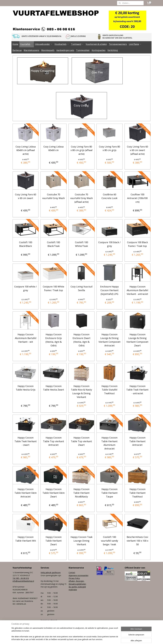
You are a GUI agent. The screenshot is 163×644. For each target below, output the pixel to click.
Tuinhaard (77, 44)
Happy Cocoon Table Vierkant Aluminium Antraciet (109, 443)
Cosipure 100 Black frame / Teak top (137, 244)
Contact (72, 572)
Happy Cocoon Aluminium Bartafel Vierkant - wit (26, 338)
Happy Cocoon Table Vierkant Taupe (109, 493)
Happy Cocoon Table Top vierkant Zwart (81, 441)
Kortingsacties (99, 50)
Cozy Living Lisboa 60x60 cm (53, 148)
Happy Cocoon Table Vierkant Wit (26, 539)
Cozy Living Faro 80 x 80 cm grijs (109, 148)
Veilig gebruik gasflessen (51, 572)
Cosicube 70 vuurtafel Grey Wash (53, 196)
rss (79, 639)
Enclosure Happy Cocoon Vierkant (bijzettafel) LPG (109, 290)
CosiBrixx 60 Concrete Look (109, 196)
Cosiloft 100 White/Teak (81, 244)
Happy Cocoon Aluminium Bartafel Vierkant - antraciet (137, 290)
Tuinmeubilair (83, 50)
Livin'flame (135, 44)
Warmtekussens (31, 50)
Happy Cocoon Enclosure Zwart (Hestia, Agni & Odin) (81, 340)
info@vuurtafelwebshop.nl (23, 581)
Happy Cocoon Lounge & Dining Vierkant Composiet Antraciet (110, 340)
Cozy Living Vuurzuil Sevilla (81, 288)
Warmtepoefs (48, 50)
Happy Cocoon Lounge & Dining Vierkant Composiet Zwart (137, 340)
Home (15, 44)
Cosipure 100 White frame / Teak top (53, 288)
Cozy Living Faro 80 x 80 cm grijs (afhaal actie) (81, 150)
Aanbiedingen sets (65, 50)
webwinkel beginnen (89, 639)
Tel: (14, 578)
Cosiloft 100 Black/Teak (53, 244)
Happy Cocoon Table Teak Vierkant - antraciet (137, 390)
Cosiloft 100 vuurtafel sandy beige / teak (110, 541)
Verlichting (113, 50)
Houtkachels (62, 44)
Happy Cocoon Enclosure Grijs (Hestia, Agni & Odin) (54, 340)
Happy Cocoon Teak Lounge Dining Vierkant (81, 541)
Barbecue (17, 50)
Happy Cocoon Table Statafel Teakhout (109, 390)
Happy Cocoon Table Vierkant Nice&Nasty (81, 493)
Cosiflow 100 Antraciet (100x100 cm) (137, 198)
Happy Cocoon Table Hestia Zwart (54, 388)
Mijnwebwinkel (111, 639)
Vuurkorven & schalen (96, 44)
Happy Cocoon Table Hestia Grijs (26, 388)
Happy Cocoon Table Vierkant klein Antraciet (26, 493)
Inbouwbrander (44, 44)
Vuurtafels (27, 44)
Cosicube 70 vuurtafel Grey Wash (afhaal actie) (81, 198)
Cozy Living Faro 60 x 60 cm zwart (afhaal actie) (137, 150)
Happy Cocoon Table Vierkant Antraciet (137, 441)
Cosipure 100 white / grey (26, 288)
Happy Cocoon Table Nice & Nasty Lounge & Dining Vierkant (81, 392)
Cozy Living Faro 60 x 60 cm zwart (26, 196)
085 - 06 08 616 (22, 578)
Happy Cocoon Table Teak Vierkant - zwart (26, 441)
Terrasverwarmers (118, 44)
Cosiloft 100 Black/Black (26, 244)
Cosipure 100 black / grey (109, 244)
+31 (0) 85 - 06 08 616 (50, 629)
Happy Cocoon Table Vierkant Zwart (54, 541)
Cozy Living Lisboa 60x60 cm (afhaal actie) (26, 150)
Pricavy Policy (74, 578)
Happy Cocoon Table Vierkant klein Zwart (54, 493)
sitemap (73, 639)
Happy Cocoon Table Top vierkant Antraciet (54, 441)
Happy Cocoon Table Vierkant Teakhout (137, 493)
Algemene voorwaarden (79, 575)
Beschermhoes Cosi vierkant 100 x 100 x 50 (137, 541)
